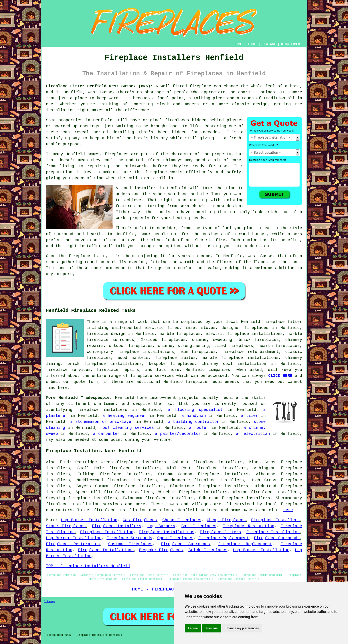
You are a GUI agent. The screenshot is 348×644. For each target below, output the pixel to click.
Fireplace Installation (107, 532)
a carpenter (106, 434)
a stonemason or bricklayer (102, 422)
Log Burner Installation (89, 520)
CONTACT (269, 44)
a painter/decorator (178, 434)
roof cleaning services (127, 428)
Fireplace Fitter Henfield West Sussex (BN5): (99, 86)
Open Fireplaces (175, 538)
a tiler (249, 416)
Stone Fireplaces (66, 526)
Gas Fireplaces (140, 520)
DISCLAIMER (291, 44)
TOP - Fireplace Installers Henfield (88, 566)
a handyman (194, 416)
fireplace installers (102, 410)
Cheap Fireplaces (182, 520)
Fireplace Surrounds (129, 538)
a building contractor (194, 422)
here (288, 510)
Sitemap (49, 602)
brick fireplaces (259, 340)
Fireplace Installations (167, 532)
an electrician (253, 434)
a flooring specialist (195, 410)
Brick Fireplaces (208, 550)
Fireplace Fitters (220, 532)
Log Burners (161, 526)
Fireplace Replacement (224, 538)
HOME (238, 44)
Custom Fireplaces (130, 544)
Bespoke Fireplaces (161, 550)
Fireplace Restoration (248, 526)
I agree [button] (193, 628)
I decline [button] (212, 628)
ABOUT (252, 44)
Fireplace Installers (275, 520)
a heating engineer (125, 416)
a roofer (199, 428)
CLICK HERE (280, 376)
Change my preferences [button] (242, 628)
